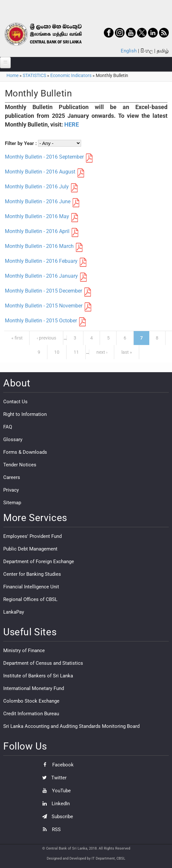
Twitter (53, 778)
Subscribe (56, 817)
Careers (12, 477)
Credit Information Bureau (31, 714)
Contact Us (15, 402)
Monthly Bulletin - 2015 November (44, 306)
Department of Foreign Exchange (39, 562)
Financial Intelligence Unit (31, 587)
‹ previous (46, 338)
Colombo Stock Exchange (31, 701)
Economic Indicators (71, 75)
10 (57, 352)
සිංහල (147, 51)
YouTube (55, 791)
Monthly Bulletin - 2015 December (43, 291)
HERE (72, 124)
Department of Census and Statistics (43, 663)
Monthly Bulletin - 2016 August (40, 172)
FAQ (8, 427)
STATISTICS (34, 75)
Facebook (56, 765)
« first (17, 338)
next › (102, 352)
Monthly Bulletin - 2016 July (37, 187)
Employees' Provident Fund (32, 536)
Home (12, 75)
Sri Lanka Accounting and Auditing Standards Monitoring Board (71, 726)
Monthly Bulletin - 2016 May (37, 216)
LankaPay (14, 612)
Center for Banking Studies (32, 574)
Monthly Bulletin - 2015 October (41, 321)
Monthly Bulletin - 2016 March (39, 246)
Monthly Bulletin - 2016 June (38, 201)
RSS (50, 829)
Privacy (11, 490)
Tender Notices (20, 465)
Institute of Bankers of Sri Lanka (38, 676)
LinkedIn (54, 804)
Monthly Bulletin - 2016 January (41, 276)
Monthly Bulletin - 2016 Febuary (41, 261)
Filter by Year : (21, 143)
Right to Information (25, 414)
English (129, 51)
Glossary (13, 440)
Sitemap (12, 503)
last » (127, 352)
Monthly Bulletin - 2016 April (37, 231)
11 (76, 352)
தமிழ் (163, 51)
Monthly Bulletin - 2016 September (44, 157)
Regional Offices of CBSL (30, 599)
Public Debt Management (30, 549)
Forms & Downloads (25, 452)
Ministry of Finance (24, 651)
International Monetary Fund (34, 688)
